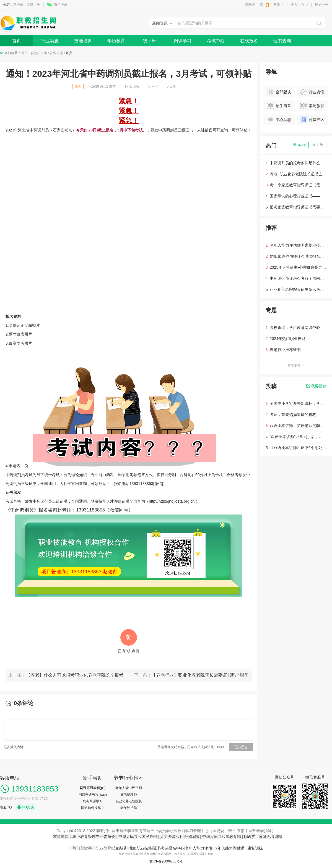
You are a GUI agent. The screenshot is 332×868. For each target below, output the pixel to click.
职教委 (250, 837)
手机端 (275, 5)
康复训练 (255, 848)
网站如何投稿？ (93, 808)
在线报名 (249, 41)
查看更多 (296, 366)
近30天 (317, 145)
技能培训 (83, 41)
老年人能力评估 (198, 848)
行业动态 (50, 41)
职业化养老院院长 (129, 801)
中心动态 (279, 120)
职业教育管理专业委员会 (94, 837)
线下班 (149, 41)
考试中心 (216, 41)
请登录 (18, 5)
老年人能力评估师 (129, 788)
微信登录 (61, 5)
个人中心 (297, 5)
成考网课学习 (93, 801)
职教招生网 (254, 5)
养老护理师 (129, 795)
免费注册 (33, 5)
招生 (132, 848)
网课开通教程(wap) (93, 795)
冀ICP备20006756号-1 (166, 861)
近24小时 (300, 145)
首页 (17, 41)
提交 (244, 747)
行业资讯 (56, 53)
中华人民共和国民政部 (138, 837)
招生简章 (279, 106)
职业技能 (144, 848)
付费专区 (312, 120)
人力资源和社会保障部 (180, 837)
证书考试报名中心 (168, 848)
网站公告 (322, 5)
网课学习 (183, 41)
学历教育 (116, 41)
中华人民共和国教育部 (222, 837)
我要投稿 (316, 386)
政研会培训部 (270, 837)
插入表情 (17, 747)
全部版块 (279, 92)
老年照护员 (129, 808)
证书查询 (282, 41)
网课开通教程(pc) (93, 788)
